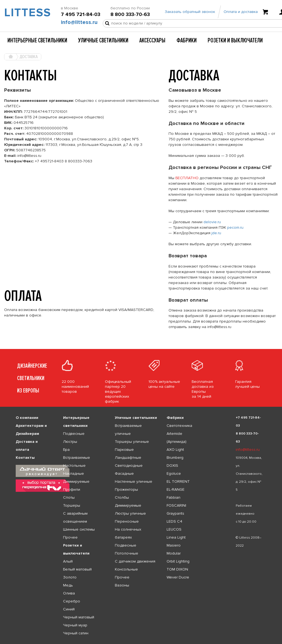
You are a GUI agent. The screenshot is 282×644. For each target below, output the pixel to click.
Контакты (25, 458)
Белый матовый (77, 569)
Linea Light (176, 537)
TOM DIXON (177, 569)
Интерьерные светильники (37, 40)
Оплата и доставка (241, 12)
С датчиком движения (135, 561)
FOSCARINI (176, 505)
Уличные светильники (103, 40)
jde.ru (216, 233)
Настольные (74, 466)
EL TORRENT (178, 481)
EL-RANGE (176, 489)
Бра (66, 450)
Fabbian (173, 497)
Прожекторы (126, 489)
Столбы (122, 497)
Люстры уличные (130, 513)
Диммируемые (76, 481)
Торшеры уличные (132, 442)
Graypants (175, 513)
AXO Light (175, 450)
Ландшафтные (128, 458)
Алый (68, 561)
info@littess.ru (79, 22)
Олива (69, 593)
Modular (174, 553)
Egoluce (174, 474)
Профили (72, 489)
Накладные (74, 474)
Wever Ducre (178, 577)
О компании (27, 418)
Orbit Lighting (178, 561)
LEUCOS (174, 529)
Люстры (70, 442)
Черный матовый (79, 617)
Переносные (127, 521)
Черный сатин (76, 633)
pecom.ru (235, 227)
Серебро (72, 601)
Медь (68, 585)
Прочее (70, 537)
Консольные (126, 569)
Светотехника (179, 426)
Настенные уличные (134, 481)
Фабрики (187, 40)
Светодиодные (129, 466)
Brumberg (175, 458)
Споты (69, 497)
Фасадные (124, 474)
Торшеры (72, 505)
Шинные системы (79, 529)
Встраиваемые (77, 458)
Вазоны (122, 585)
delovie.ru (212, 222)
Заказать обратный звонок (190, 12)
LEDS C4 (174, 521)
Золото (70, 577)
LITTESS (24, 13)
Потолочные (127, 553)
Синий (69, 609)
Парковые (124, 450)
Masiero (174, 545)
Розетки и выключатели (235, 40)
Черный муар (75, 625)
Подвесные (74, 434)
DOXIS (172, 466)
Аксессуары (152, 40)
